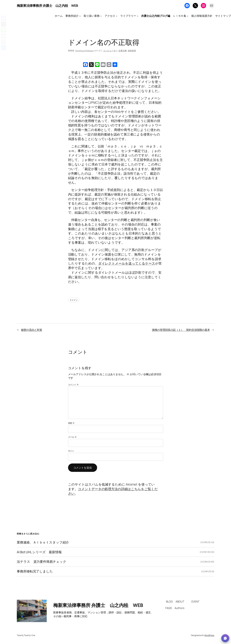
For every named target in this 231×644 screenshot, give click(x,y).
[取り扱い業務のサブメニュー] (101, 16)
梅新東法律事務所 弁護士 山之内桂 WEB (47, 6)
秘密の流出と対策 (32, 330)
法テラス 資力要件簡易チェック (42, 562)
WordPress (209, 635)
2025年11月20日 (207, 552)
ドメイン (74, 300)
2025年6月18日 (207, 562)
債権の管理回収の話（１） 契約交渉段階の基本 (181, 330)
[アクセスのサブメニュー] (117, 16)
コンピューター (110, 51)
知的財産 (132, 51)
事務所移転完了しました (35, 571)
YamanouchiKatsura (84, 51)
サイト (71, 451)
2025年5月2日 (208, 571)
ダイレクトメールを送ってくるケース (127, 263)
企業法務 (123, 51)
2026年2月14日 (207, 542)
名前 (71, 423)
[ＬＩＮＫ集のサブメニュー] (188, 16)
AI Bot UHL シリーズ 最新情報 (39, 552)
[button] (225, 638)
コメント (73, 385)
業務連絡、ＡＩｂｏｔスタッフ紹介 (43, 542)
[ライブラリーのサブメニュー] (138, 16)
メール (72, 437)
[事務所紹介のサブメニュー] (80, 16)
